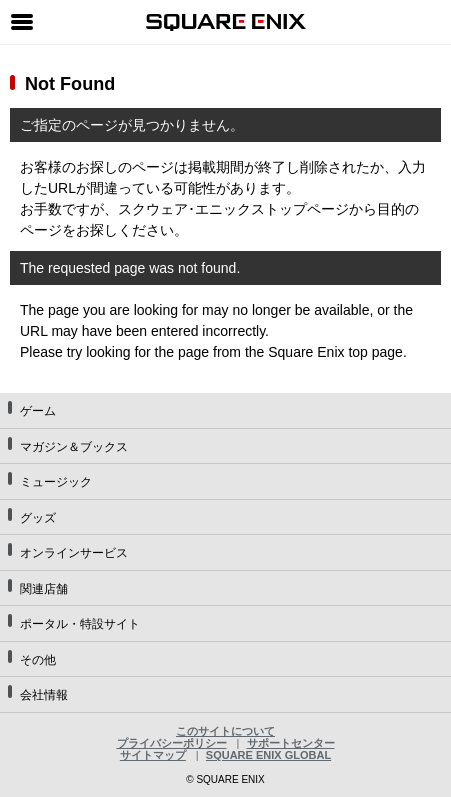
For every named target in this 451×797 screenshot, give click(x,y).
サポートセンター (291, 743)
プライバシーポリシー (172, 743)
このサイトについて (225, 731)
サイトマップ (153, 755)
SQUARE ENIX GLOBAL (268, 755)
